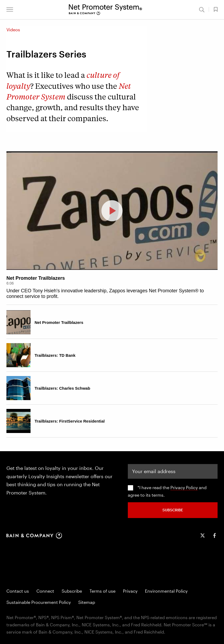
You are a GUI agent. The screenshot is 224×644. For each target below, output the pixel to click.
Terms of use (102, 591)
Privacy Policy (184, 487)
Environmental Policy (166, 591)
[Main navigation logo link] (105, 10)
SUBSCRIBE (173, 510)
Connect (45, 591)
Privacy (130, 591)
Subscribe (72, 591)
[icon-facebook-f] (214, 535)
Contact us (18, 591)
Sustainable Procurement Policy (39, 602)
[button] (10, 10)
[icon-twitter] (203, 535)
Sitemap (87, 602)
